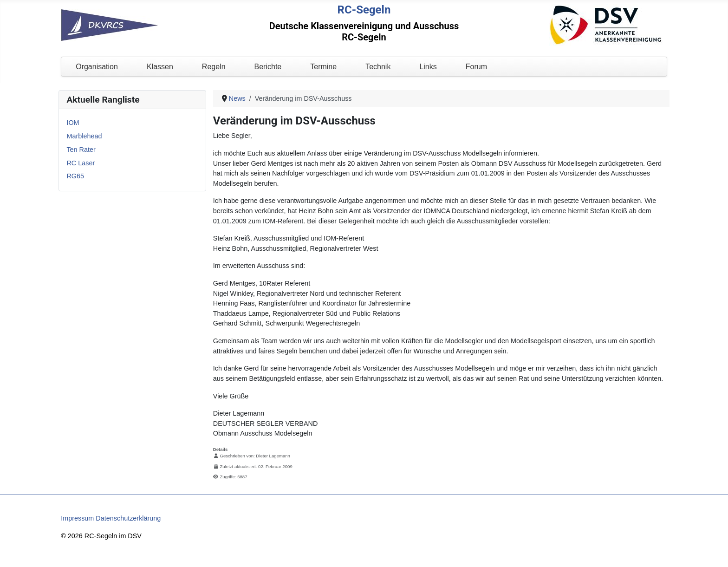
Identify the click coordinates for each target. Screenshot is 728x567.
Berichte (268, 67)
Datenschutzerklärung (128, 518)
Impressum (77, 518)
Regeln (214, 67)
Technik (378, 67)
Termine (323, 67)
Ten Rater (81, 150)
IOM (73, 123)
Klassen (160, 67)
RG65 (75, 176)
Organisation (97, 67)
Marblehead (84, 136)
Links (428, 67)
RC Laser (81, 163)
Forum (476, 67)
